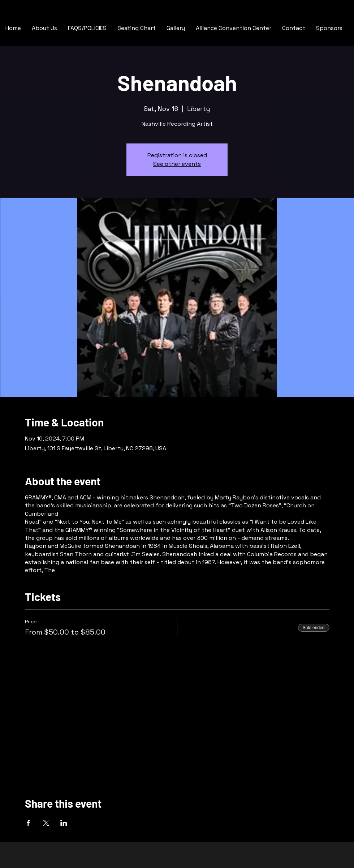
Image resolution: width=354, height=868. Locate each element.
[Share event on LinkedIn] (64, 823)
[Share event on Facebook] (28, 823)
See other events (177, 164)
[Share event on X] (46, 823)
